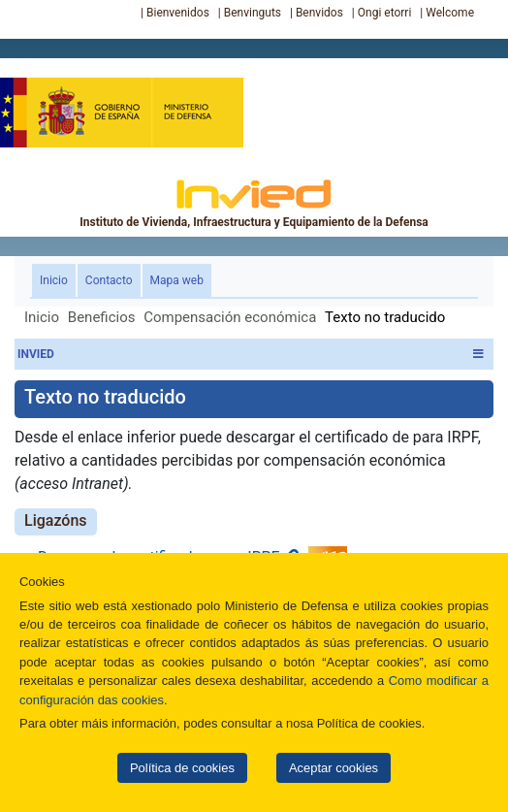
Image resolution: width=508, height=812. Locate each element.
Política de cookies (182, 768)
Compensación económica (230, 317)
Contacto (109, 280)
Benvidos (319, 13)
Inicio (58, 279)
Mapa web (177, 280)
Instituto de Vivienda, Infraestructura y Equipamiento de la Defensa (254, 203)
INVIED (251, 354)
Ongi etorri (385, 13)
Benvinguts (253, 13)
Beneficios (102, 317)
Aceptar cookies (333, 768)
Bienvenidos (178, 13)
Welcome (450, 13)
